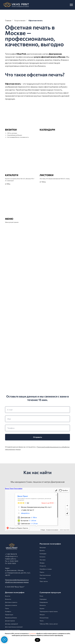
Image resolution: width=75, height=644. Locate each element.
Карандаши (43, 599)
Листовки (43, 560)
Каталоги (42, 557)
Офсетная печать (36, 20)
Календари (43, 554)
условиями (33, 633)
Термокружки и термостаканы (49, 611)
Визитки (8, 596)
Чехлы (42, 621)
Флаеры (42, 563)
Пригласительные (45, 575)
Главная (8, 20)
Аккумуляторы (44, 618)
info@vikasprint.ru (11, 556)
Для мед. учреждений (11, 624)
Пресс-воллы (44, 581)
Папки (7, 608)
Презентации (9, 615)
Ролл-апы (43, 578)
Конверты (8, 611)
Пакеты (42, 572)
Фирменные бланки (11, 618)
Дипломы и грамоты (11, 602)
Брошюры (43, 547)
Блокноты (8, 599)
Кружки (42, 608)
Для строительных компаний (14, 627)
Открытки (43, 566)
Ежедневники (44, 602)
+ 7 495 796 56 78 (11, 554)
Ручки (41, 596)
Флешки (42, 615)
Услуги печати (20, 20)
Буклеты (42, 550)
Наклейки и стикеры (46, 569)
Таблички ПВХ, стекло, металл (49, 624)
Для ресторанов (10, 621)
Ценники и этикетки (11, 605)
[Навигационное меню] (71, 5)
